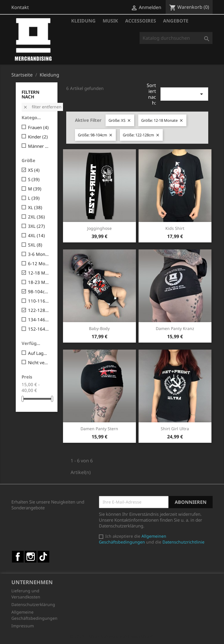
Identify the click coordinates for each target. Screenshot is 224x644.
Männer (39, 146)
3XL (36, 226)
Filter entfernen (42, 107)
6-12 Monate (39, 263)
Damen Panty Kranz (175, 328)
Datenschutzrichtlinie (183, 542)
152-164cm (39, 329)
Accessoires (141, 21)
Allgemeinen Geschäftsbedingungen (133, 539)
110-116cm (39, 301)
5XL (35, 245)
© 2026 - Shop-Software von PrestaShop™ (112, 636)
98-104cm (39, 291)
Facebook (18, 557)
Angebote (176, 21)
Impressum (23, 626)
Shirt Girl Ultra (175, 429)
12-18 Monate (39, 273)
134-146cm (39, 320)
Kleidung (83, 21)
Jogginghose (99, 228)
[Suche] (176, 38)
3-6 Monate (39, 254)
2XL (36, 217)
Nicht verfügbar (39, 362)
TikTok (43, 557)
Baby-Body (99, 328)
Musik (110, 21)
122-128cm (39, 310)
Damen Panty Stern (99, 429)
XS (34, 170)
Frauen (38, 127)
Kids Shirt (175, 228)
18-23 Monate (39, 282)
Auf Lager (39, 353)
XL (35, 207)
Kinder (38, 137)
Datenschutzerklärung (33, 604)
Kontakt (20, 7)
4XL (36, 235)
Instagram (31, 557)
